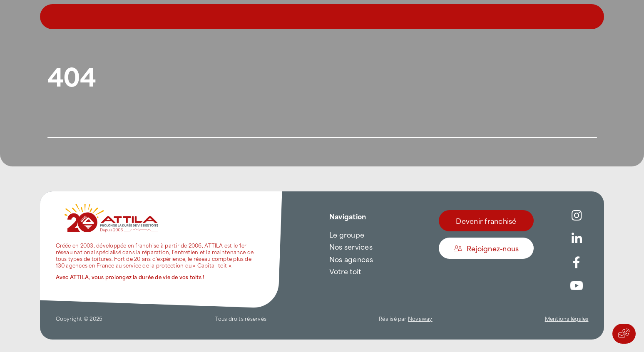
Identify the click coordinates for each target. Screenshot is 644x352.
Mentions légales (567, 318)
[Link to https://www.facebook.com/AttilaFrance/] (577, 263)
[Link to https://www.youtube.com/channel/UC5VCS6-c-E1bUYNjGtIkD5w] (577, 286)
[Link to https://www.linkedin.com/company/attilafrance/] (577, 239)
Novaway (420, 318)
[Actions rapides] (624, 334)
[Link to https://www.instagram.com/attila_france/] (577, 216)
